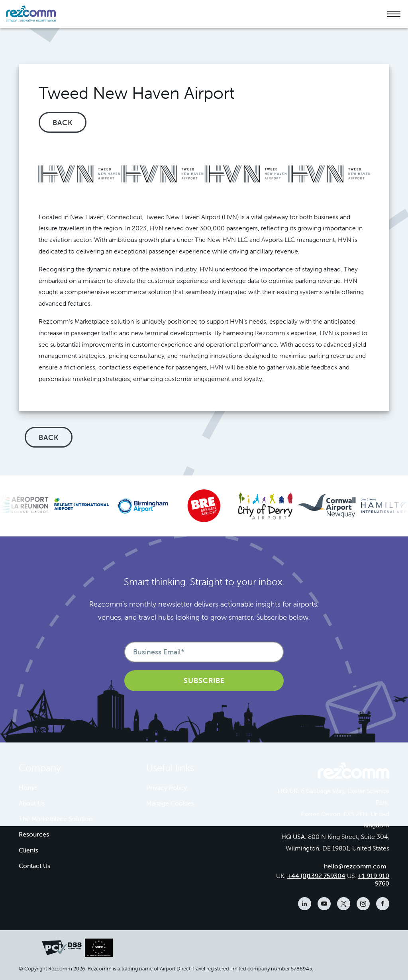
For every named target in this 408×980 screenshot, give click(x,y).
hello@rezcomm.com (355, 866)
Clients (28, 850)
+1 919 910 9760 (374, 879)
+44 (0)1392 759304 (316, 876)
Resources (34, 834)
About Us (32, 803)
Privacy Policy (167, 788)
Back (63, 123)
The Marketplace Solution (56, 819)
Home (28, 788)
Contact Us (34, 866)
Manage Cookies (170, 803)
